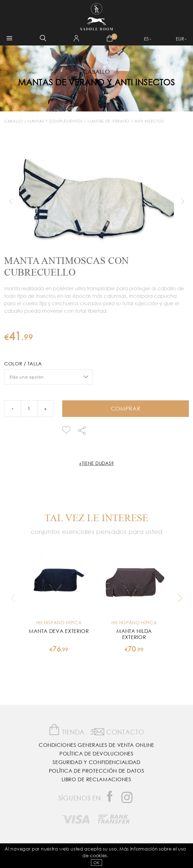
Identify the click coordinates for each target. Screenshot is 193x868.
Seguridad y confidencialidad (96, 762)
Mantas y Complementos (55, 121)
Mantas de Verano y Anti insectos (96, 82)
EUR (180, 39)
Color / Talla (23, 364)
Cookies (98, 855)
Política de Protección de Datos (97, 771)
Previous (11, 201)
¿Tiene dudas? (96, 463)
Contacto (117, 731)
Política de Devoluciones (96, 754)
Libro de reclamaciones (96, 779)
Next (182, 201)
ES (147, 39)
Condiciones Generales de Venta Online (96, 745)
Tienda (67, 730)
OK (96, 863)
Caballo (14, 121)
